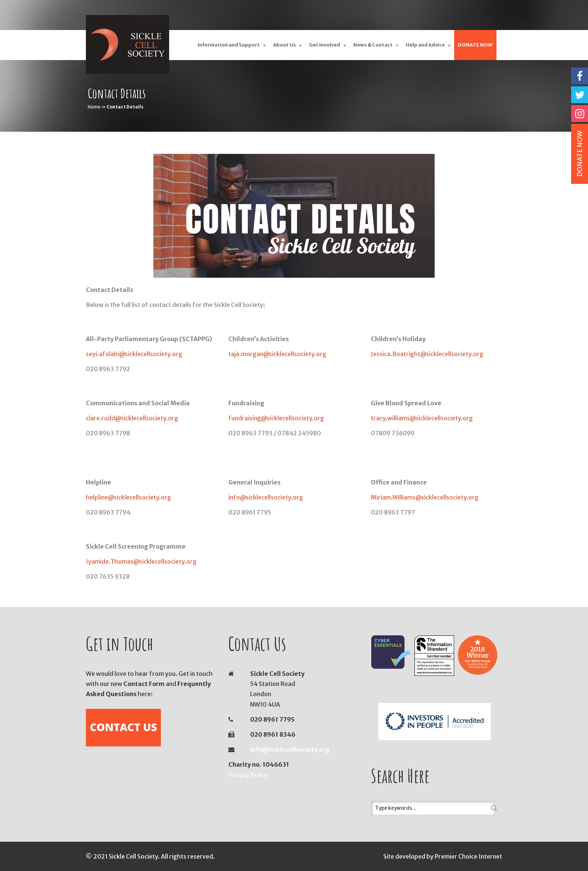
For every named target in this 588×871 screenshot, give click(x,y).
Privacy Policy (248, 775)
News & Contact (373, 45)
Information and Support (229, 45)
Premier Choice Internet (468, 856)
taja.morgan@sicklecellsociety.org (277, 354)
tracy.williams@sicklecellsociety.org (422, 418)
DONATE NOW (475, 45)
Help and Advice (425, 45)
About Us (284, 45)
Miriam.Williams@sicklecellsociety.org (425, 497)
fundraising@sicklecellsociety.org (276, 418)
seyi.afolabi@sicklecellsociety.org (134, 354)
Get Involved (325, 45)
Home (94, 107)
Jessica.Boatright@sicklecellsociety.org (427, 354)
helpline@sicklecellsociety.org (128, 497)
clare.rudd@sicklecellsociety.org (132, 418)
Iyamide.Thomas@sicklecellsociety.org (141, 561)
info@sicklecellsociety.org (266, 497)
